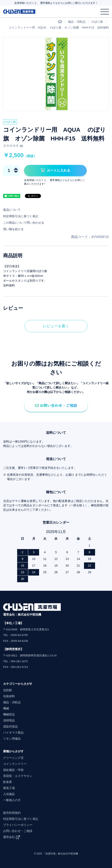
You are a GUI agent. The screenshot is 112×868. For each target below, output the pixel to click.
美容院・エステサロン (18, 776)
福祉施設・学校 (13, 770)
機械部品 (9, 714)
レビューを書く (56, 326)
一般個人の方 (12, 800)
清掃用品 (9, 720)
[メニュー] (105, 12)
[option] (56, 74)
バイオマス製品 (13, 733)
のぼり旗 (97, 22)
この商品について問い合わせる (24, 223)
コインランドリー (15, 764)
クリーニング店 (13, 758)
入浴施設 (9, 794)
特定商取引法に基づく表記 (21, 216)
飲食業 (8, 782)
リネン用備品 (12, 739)
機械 (6, 708)
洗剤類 (8, 690)
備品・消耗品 (77, 22)
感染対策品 (10, 726)
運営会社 (9, 837)
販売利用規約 (12, 813)
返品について (12, 210)
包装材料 (9, 696)
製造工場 (9, 788)
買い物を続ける (13, 229)
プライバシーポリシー (18, 825)
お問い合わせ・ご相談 (18, 831)
